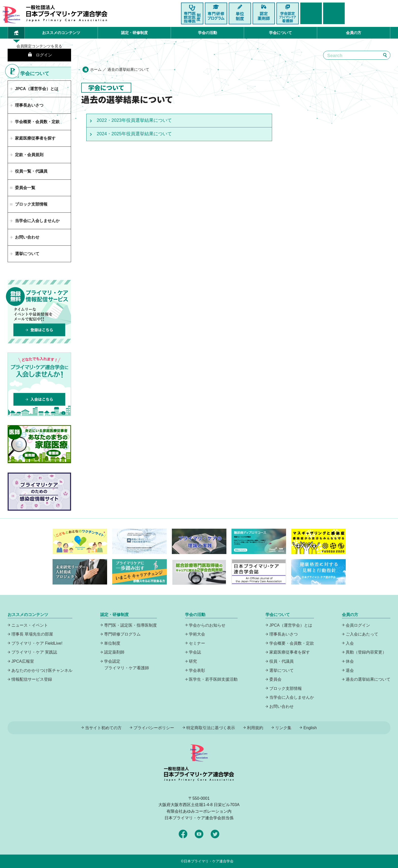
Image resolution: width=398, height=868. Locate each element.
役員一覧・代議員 (31, 171)
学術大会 (197, 634)
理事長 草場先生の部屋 (32, 634)
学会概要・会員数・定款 (37, 122)
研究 (193, 661)
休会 (350, 661)
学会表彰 (197, 670)
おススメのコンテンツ (61, 33)
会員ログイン (358, 625)
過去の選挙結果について (368, 679)
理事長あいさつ (29, 105)
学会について (280, 33)
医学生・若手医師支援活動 (213, 679)
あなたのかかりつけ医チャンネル (42, 670)
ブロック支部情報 (286, 688)
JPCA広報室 (23, 661)
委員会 (275, 679)
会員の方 (354, 33)
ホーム (96, 69)
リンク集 (283, 728)
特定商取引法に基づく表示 (211, 728)
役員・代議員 (281, 661)
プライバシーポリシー (154, 728)
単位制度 (112, 643)
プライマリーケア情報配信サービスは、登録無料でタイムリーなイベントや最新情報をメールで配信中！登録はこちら (39, 312)
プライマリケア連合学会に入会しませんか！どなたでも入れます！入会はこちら (39, 384)
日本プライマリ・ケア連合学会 (209, 861)
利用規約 (255, 728)
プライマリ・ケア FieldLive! (37, 643)
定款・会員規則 (29, 155)
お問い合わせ (27, 237)
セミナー (197, 643)
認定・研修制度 (134, 33)
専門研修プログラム (122, 634)
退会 (350, 670)
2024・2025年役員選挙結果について (134, 134)
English (310, 728)
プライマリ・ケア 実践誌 (34, 652)
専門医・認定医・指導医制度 (130, 625)
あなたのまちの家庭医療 (39, 444)
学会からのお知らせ (207, 625)
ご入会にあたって (362, 634)
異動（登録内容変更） (366, 652)
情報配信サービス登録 (32, 679)
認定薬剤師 (114, 652)
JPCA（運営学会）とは (37, 89)
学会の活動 (208, 33)
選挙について (27, 254)
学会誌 (195, 652)
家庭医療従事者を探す (35, 138)
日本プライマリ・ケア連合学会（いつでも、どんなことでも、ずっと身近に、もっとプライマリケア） (67, 13)
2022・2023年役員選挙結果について (134, 120)
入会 (350, 643)
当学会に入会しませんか (37, 221)
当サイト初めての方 (103, 728)
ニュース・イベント (30, 625)
